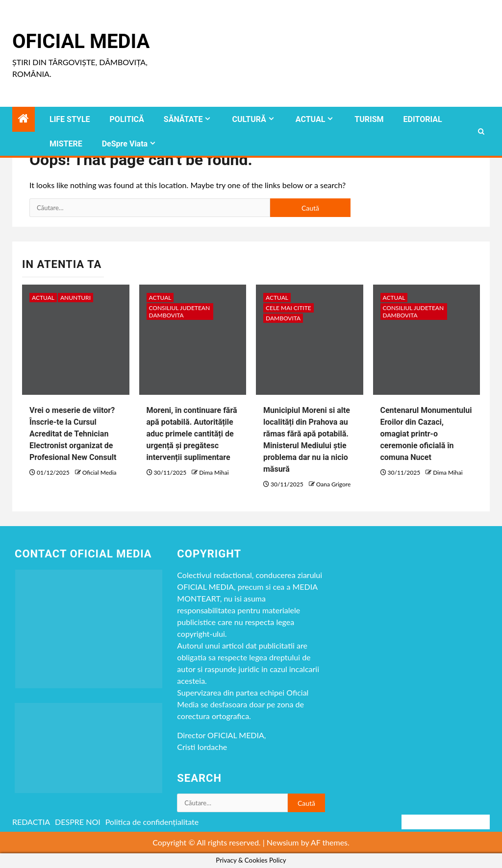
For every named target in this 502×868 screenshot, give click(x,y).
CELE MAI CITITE (289, 308)
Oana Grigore (333, 484)
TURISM (369, 119)
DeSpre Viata (125, 144)
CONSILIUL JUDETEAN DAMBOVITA (180, 312)
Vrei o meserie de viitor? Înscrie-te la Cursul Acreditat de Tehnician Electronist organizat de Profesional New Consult (73, 434)
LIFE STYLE (70, 119)
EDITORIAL (423, 119)
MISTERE (66, 144)
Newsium (283, 842)
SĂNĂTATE (183, 119)
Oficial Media (81, 41)
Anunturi (75, 298)
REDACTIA (31, 822)
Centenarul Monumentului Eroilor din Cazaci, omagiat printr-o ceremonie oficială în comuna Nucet (426, 434)
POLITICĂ (127, 119)
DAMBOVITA (283, 318)
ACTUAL (311, 119)
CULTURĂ (249, 119)
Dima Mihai (214, 472)
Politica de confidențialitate (152, 822)
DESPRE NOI (78, 822)
